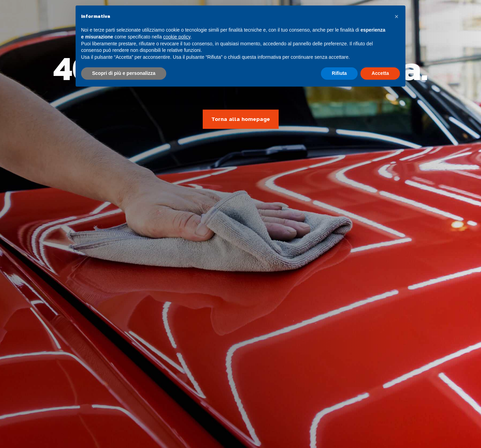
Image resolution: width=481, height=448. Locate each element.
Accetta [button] (380, 73)
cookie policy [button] (177, 37)
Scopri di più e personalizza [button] (124, 73)
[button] (396, 16)
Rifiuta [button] (339, 73)
